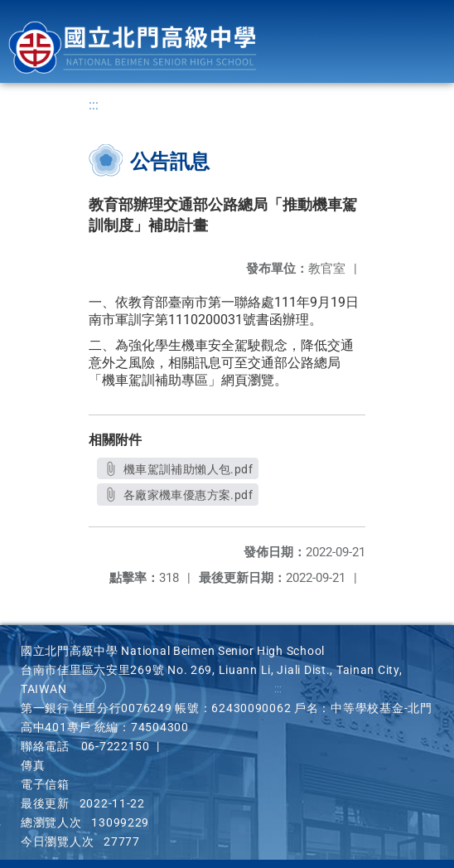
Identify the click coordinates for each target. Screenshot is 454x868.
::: (94, 105)
